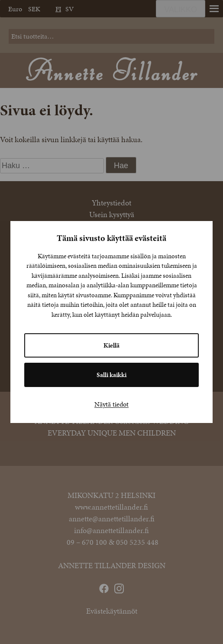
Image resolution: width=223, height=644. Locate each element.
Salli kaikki (111, 375)
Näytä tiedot (111, 404)
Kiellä (111, 345)
